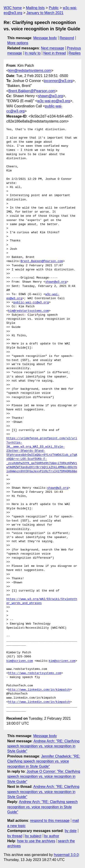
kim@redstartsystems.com (30, 71)
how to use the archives (36, 841)
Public (54, 8)
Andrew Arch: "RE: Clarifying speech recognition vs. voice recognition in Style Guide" (43, 746)
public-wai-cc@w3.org (31, 303)
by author (52, 836)
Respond (67, 38)
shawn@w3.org (50, 96)
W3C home (13, 8)
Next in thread (55, 53)
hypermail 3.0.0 (66, 855)
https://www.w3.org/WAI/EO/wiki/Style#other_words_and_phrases (42, 601)
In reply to (33, 53)
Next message (53, 48)
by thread (15, 836)
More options (18, 43)
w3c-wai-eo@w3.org (54, 101)
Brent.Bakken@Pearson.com (32, 91)
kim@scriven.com (20, 661)
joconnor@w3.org (58, 81)
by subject (33, 836)
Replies (74, 53)
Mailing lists (35, 8)
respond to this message (50, 821)
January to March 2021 (45, 13)
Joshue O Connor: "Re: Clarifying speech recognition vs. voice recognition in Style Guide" (44, 777)
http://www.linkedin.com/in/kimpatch (39, 690)
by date (70, 831)
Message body (45, 38)
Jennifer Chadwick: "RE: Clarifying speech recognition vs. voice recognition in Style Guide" (44, 761)
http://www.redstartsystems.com (35, 673)
